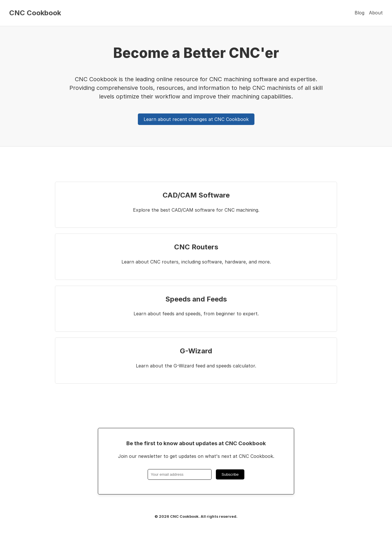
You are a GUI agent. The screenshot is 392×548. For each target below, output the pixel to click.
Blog (359, 13)
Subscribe (230, 474)
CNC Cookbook (35, 13)
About (376, 13)
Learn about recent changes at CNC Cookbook (196, 119)
